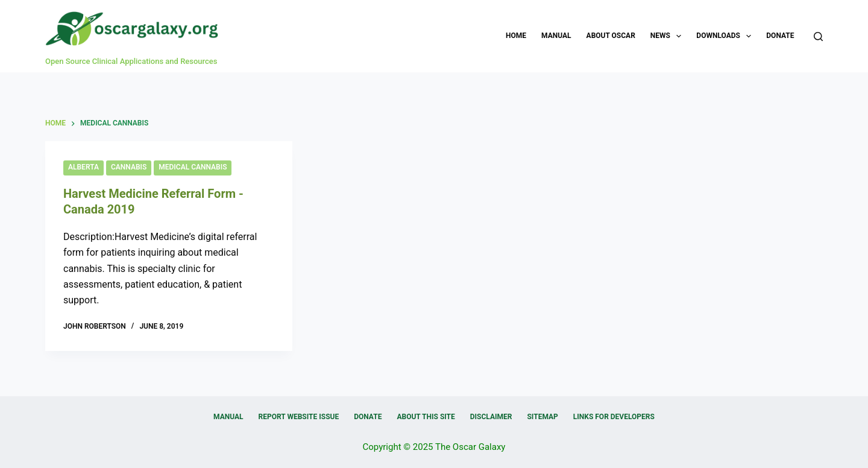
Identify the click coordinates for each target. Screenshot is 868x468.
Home (516, 36)
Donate (780, 36)
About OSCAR (611, 36)
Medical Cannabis (193, 167)
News (668, 36)
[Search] (818, 36)
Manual (556, 36)
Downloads (726, 36)
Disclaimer (491, 417)
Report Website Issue (299, 417)
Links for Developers (614, 417)
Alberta (83, 167)
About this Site (426, 417)
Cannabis (129, 167)
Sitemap (542, 417)
